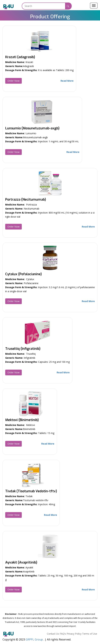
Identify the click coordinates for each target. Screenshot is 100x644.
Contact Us (53, 634)
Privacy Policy (74, 634)
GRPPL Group (34, 639)
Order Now (13, 81)
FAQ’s (63, 634)
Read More (67, 81)
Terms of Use (90, 634)
